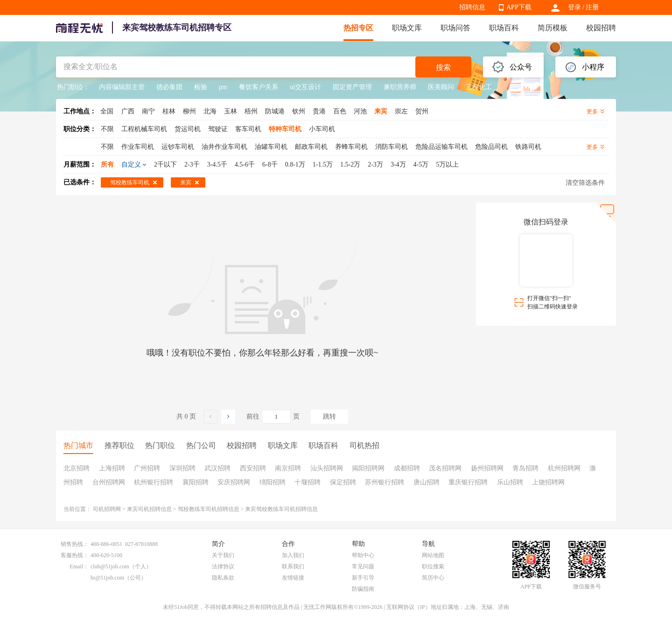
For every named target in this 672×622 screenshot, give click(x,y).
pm (223, 87)
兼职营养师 (400, 87)
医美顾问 (441, 87)
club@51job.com (110, 566)
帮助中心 (363, 555)
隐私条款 (223, 578)
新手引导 (363, 578)
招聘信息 (472, 7)
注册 (592, 7)
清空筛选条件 (585, 183)
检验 (201, 87)
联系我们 (293, 566)
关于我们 (223, 555)
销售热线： (75, 544)
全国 (107, 111)
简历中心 (433, 578)
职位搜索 (433, 566)
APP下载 (519, 7)
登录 (574, 7)
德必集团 (169, 87)
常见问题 (363, 566)
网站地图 (433, 555)
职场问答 (455, 28)
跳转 (329, 416)
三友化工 (479, 87)
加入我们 (293, 555)
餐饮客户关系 (259, 87)
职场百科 (504, 28)
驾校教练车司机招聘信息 (209, 509)
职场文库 (407, 28)
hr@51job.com (107, 578)
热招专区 (358, 28)
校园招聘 (601, 28)
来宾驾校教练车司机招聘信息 (281, 509)
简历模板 (553, 28)
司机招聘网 (107, 509)
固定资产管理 (352, 87)
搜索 (443, 67)
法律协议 (223, 566)
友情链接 (293, 578)
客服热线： (75, 555)
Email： (79, 566)
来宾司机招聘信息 (149, 509)
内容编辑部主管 (122, 87)
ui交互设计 (305, 87)
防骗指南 (363, 589)
